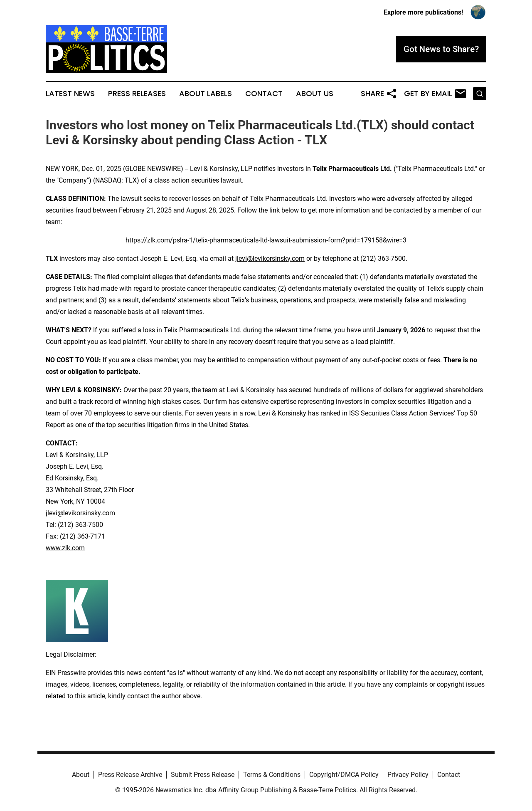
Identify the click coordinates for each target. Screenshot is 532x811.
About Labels (206, 94)
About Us (315, 94)
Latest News (70, 94)
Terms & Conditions (272, 775)
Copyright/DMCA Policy (344, 775)
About (81, 775)
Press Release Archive (130, 775)
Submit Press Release (203, 775)
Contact (264, 94)
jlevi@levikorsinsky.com (270, 258)
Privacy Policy (408, 775)
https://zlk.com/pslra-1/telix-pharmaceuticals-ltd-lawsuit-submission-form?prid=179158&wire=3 (266, 240)
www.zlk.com (65, 548)
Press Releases (137, 94)
